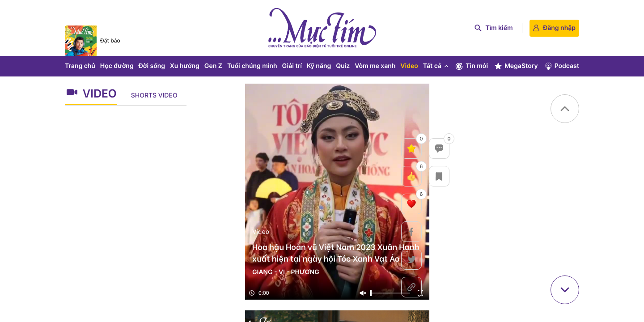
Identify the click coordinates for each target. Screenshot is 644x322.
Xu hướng (185, 66)
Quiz (343, 66)
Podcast (561, 66)
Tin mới (471, 66)
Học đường (117, 66)
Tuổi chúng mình (252, 66)
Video (409, 66)
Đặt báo (110, 40)
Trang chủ (80, 66)
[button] (565, 109)
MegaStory (516, 66)
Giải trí (292, 66)
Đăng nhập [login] (554, 28)
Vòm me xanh (375, 66)
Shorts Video (154, 95)
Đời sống (152, 66)
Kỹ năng (319, 66)
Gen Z (213, 66)
